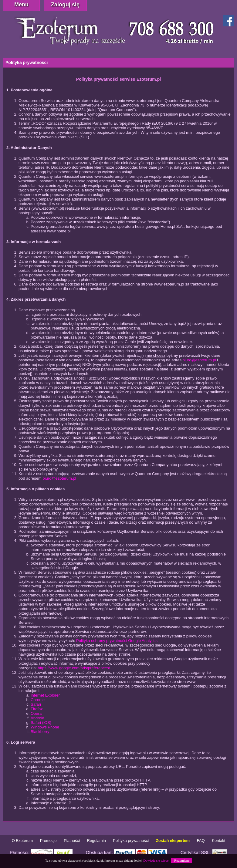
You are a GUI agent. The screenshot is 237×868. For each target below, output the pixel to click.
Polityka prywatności (131, 841)
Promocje (48, 841)
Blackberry (40, 732)
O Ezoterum (22, 841)
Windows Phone (45, 727)
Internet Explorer (45, 695)
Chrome (38, 700)
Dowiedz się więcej (156, 860)
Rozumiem (181, 860)
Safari (36, 704)
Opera (36, 713)
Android (37, 718)
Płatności (72, 841)
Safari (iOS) (41, 723)
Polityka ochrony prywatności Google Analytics (117, 641)
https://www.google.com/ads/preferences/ (74, 668)
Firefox (37, 709)
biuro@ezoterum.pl (199, 360)
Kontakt (218, 841)
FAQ (201, 841)
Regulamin (96, 841)
